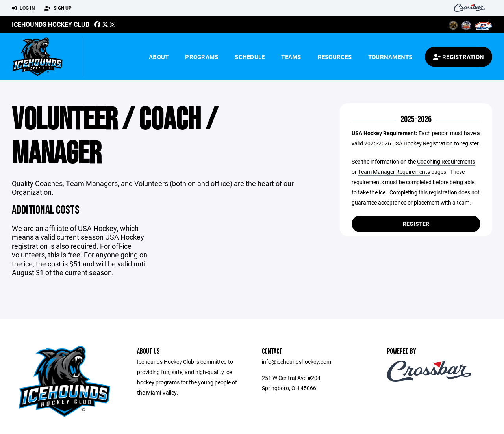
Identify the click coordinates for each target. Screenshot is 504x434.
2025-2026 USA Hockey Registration (409, 143)
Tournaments (390, 57)
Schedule (250, 57)
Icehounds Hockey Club (51, 24)
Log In (23, 8)
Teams (291, 57)
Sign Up (58, 8)
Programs (202, 57)
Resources (335, 57)
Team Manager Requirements (394, 172)
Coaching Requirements (446, 161)
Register (416, 224)
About (159, 57)
